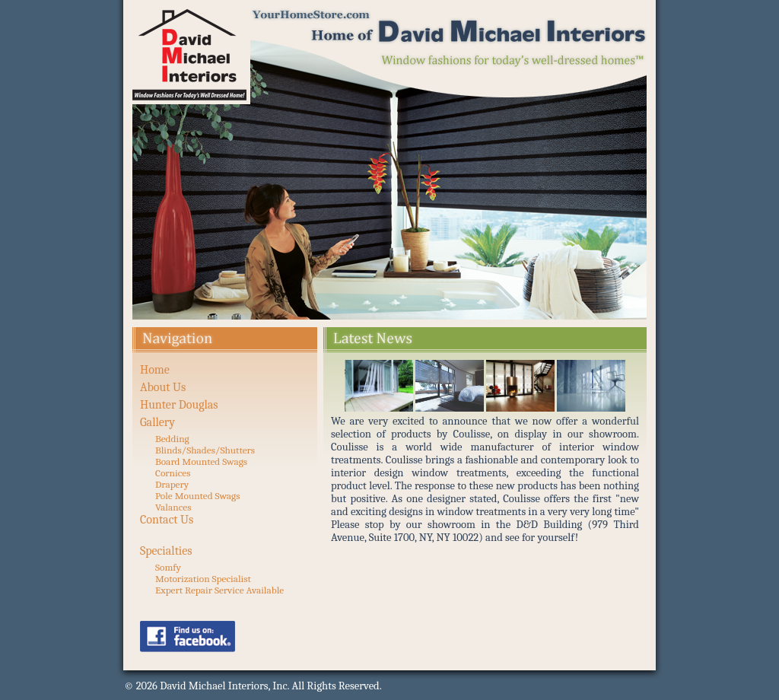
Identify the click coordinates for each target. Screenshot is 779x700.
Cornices (173, 473)
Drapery (172, 484)
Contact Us (167, 520)
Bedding (172, 439)
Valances (173, 507)
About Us (163, 387)
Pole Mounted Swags (197, 496)
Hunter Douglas (179, 405)
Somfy (168, 567)
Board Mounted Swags (201, 461)
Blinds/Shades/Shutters (205, 450)
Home (155, 370)
